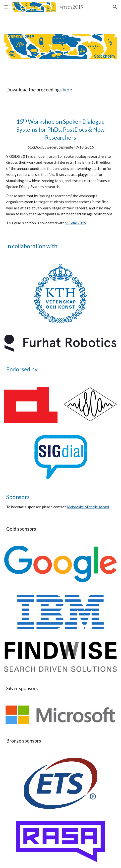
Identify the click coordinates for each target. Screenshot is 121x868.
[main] (60, 94)
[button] (6, 7)
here (67, 90)
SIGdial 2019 (76, 223)
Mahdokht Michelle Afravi (88, 507)
